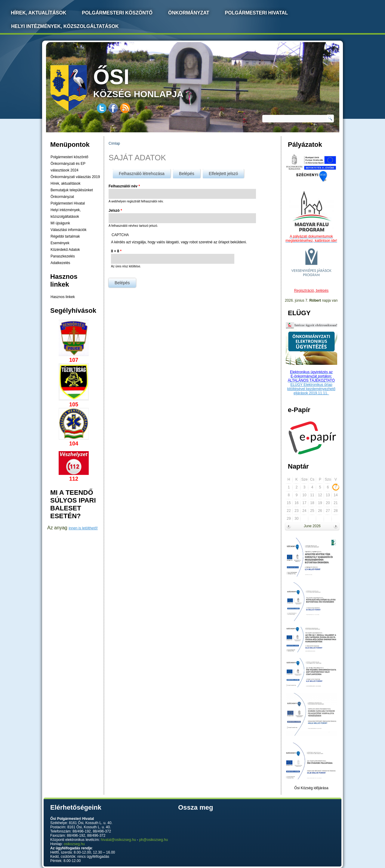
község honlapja (152, 82)
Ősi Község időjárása (311, 788)
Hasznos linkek (63, 297)
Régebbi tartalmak (65, 236)
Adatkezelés (60, 263)
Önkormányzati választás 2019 (75, 177)
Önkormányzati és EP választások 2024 (68, 167)
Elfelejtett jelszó (223, 174)
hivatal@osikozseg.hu (118, 840)
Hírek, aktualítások (65, 183)
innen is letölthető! (83, 528)
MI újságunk (60, 223)
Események (60, 243)
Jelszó (115, 211)
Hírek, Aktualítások (38, 13)
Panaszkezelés (63, 256)
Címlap (114, 143)
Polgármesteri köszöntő (117, 13)
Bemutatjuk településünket (72, 190)
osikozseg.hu (74, 844)
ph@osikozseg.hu (154, 840)
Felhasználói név (124, 186)
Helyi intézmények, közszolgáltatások (65, 26)
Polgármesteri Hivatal (257, 13)
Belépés (190, 172)
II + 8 (116, 251)
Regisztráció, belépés (311, 291)
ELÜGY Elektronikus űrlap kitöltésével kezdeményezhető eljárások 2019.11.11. (311, 389)
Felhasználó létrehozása (142, 174)
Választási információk (68, 230)
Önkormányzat (189, 13)
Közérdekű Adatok (65, 250)
